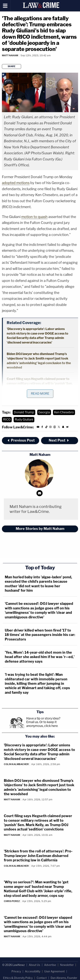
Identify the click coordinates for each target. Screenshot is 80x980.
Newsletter (67, 965)
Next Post (59, 440)
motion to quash (34, 217)
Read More (40, 394)
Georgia (44, 412)
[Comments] (2, 61)
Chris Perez (12, 901)
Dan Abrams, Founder (64, 978)
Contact (42, 978)
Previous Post (21, 440)
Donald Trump (24, 412)
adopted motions (16, 183)
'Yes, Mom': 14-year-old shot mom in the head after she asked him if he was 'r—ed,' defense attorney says (40, 657)
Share (12, 66)
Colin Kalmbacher (16, 764)
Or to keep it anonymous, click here (42, 724)
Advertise (50, 965)
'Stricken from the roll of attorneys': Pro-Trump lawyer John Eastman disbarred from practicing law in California (38, 856)
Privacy (16, 971)
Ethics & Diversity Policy (18, 978)
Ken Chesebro (64, 412)
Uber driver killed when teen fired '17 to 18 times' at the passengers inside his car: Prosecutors (40, 635)
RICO (7, 420)
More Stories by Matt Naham (40, 529)
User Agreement (54, 971)
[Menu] (5, 6)
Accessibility (33, 971)
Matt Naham (10, 55)
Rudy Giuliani (24, 420)
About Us (34, 965)
